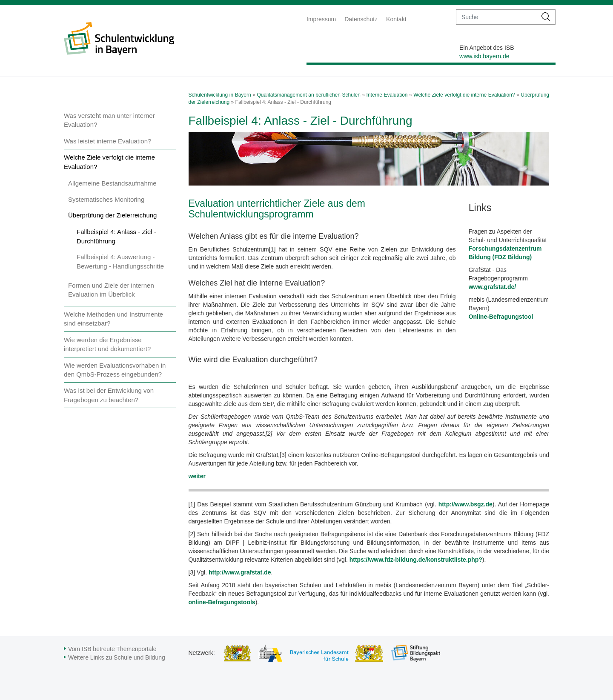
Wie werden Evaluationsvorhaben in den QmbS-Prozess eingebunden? (115, 370)
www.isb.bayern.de (484, 56)
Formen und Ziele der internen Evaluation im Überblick (111, 290)
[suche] (497, 17)
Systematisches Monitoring (106, 199)
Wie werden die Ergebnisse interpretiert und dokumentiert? (107, 344)
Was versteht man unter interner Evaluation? (109, 120)
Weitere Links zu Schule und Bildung (117, 657)
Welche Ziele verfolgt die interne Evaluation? (109, 162)
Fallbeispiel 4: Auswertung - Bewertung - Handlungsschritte (120, 261)
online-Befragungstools (222, 602)
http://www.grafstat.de (240, 572)
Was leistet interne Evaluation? (107, 141)
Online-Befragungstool (501, 317)
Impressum (321, 19)
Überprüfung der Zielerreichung (112, 215)
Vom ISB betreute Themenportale (112, 649)
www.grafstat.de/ (493, 287)
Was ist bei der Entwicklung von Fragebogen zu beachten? (109, 395)
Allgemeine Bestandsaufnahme (112, 183)
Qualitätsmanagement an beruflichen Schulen (308, 95)
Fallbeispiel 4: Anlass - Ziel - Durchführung (116, 236)
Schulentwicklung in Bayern (220, 95)
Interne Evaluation (387, 95)
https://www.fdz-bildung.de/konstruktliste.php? (416, 560)
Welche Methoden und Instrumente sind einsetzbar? (113, 319)
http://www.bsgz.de (464, 504)
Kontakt (396, 19)
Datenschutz (361, 19)
